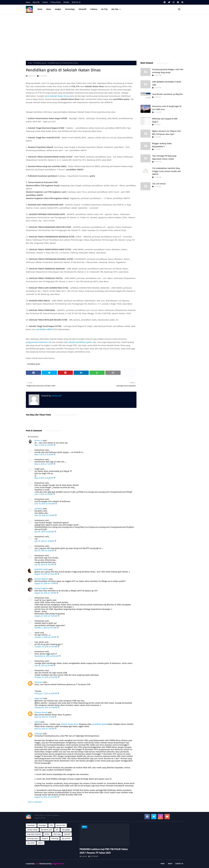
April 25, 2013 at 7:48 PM (45, 729)
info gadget (66, 830)
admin (37, 722)
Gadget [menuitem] (58, 9)
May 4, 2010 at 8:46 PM (44, 455)
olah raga (57, 834)
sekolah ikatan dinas (70, 724)
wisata (41, 843)
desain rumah (32, 830)
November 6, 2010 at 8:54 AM (47, 656)
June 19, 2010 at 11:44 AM (45, 504)
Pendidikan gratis (40, 63)
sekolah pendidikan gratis (80, 342)
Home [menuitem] (40, 9)
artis (51, 825)
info (57, 830)
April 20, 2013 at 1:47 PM (45, 717)
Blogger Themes (58, 864)
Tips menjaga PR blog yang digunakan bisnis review (164, 157)
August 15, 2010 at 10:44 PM (46, 574)
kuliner (47, 834)
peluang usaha (33, 839)
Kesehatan (31, 825)
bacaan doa (61, 825)
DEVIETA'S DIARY (41, 570)
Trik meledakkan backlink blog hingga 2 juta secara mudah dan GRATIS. (166, 171)
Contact (45, 2)
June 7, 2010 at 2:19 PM (44, 494)
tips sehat (31, 843)
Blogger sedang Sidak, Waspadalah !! (162, 145)
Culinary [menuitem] (94, 9)
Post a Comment (35, 802)
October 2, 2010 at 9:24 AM (46, 628)
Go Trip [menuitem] (104, 9)
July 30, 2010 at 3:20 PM (44, 565)
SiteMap (66, 2)
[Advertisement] (104, 37)
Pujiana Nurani (41, 712)
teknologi (55, 839)
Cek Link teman (159, 184)
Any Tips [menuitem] (115, 9)
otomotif (67, 834)
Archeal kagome (41, 579)
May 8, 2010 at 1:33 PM (44, 464)
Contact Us (179, 864)
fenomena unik (47, 830)
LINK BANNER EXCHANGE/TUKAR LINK (166, 83)
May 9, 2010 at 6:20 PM (44, 478)
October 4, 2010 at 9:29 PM (46, 637)
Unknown (38, 682)
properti (45, 839)
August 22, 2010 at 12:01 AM (46, 616)
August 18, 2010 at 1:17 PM (45, 584)
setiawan (38, 509)
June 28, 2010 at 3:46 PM (45, 515)
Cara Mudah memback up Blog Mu (167, 94)
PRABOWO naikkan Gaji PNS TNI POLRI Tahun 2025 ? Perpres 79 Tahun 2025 (104, 851)
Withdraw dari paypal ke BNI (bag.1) (165, 120)
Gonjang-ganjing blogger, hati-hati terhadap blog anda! (168, 71)
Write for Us (76, 2)
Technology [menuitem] (70, 9)
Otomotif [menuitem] (82, 9)
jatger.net (39, 698)
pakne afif (32, 76)
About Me (36, 2)
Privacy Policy (56, 2)
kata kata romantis (34, 834)
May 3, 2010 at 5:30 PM (44, 445)
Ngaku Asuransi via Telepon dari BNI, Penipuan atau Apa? (167, 133)
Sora (37, 864)
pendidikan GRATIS (45, 329)
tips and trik (66, 839)
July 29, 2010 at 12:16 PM (45, 541)
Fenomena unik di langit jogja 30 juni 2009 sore (167, 108)
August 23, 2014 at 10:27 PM (46, 797)
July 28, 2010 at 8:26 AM (44, 532)
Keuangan (42, 825)
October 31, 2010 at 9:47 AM (46, 647)
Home (28, 2)
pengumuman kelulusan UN (38, 342)
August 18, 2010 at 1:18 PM (46, 593)
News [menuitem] (49, 9)
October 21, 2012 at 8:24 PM (46, 677)
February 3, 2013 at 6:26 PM (46, 694)
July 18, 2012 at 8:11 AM (44, 666)
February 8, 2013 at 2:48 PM (46, 708)
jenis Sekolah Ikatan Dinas (57, 96)
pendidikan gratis (99, 724)
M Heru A (38, 441)
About (170, 864)
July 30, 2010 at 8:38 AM (45, 551)
